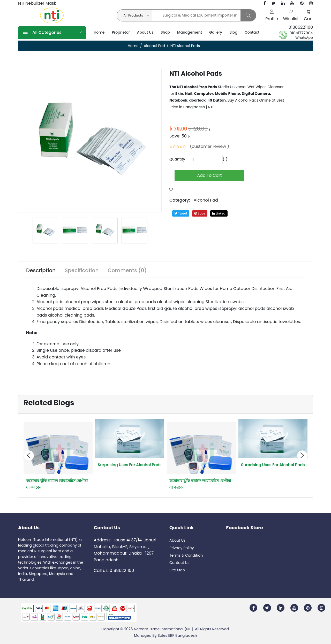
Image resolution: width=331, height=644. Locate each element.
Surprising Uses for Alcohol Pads (130, 465)
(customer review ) (209, 146)
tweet (181, 213)
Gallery (216, 32)
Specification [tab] (82, 270)
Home (99, 32)
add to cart (210, 175)
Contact (252, 32)
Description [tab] (41, 270)
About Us (145, 32)
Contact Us (179, 563)
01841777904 (301, 33)
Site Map (177, 570)
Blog (233, 32)
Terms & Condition (186, 555)
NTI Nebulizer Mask (37, 3)
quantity (177, 159)
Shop (165, 32)
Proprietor (121, 32)
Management (190, 32)
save (200, 213)
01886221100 (301, 27)
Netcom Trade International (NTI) (163, 629)
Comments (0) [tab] (127, 270)
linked (219, 213)
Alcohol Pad (154, 46)
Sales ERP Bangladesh (177, 635)
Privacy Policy (182, 548)
